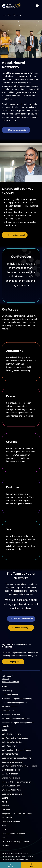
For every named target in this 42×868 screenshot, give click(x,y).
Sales (5, 730)
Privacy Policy (16, 857)
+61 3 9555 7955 (9, 676)
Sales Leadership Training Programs (16, 750)
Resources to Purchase (11, 822)
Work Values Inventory (11, 786)
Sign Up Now (15, 662)
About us (17, 15)
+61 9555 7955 (11, 865)
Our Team (6, 810)
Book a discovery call (32, 865)
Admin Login (6, 857)
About (10, 15)
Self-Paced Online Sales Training (15, 738)
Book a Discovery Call (11, 682)
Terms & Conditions (27, 857)
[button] (39, 2)
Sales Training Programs (12, 734)
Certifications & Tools (12, 770)
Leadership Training (10, 695)
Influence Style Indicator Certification (16, 782)
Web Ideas (25, 859)
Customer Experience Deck (12, 762)
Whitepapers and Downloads (13, 834)
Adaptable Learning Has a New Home (17, 814)
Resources (7, 818)
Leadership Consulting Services (14, 703)
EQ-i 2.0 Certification (10, 774)
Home (4, 15)
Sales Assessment (9, 746)
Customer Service (10, 754)
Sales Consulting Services (12, 742)
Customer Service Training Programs (16, 758)
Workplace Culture (9, 711)
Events (5, 798)
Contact (6, 846)
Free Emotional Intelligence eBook (15, 842)
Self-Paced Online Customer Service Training (20, 766)
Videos (5, 838)
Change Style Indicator (11, 778)
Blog (4, 826)
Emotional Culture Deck (11, 715)
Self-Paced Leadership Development (16, 719)
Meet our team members (18, 130)
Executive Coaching (10, 707)
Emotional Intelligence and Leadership (17, 699)
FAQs (4, 830)
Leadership (7, 691)
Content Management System (11, 859)
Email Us (5, 679)
